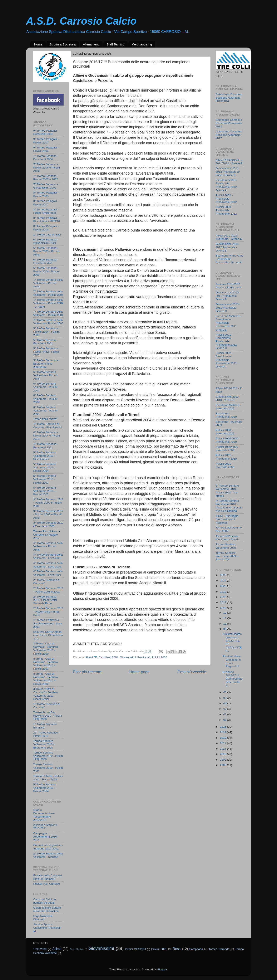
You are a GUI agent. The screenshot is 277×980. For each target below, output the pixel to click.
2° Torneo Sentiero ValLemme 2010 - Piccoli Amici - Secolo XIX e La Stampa (229, 506)
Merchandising (142, 44)
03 (225, 709)
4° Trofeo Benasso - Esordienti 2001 (46, 446)
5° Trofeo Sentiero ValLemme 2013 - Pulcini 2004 (45, 467)
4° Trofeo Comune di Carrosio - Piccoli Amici (48, 426)
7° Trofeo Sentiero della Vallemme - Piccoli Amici (48, 283)
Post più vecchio (192, 672)
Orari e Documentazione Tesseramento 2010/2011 (44, 815)
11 (225, 618)
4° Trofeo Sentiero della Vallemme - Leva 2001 (48, 573)
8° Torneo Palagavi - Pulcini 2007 (46, 203)
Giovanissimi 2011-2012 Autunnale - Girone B (228, 247)
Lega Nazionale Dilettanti (43, 918)
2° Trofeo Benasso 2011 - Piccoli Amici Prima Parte (48, 612)
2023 (223, 586)
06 (225, 692)
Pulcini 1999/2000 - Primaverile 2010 (228, 440)
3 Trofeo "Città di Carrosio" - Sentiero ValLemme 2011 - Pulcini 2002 (46, 679)
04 (225, 703)
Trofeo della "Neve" (45, 419)
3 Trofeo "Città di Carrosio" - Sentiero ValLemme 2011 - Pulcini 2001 (46, 664)
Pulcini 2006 (159, 657)
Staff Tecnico (115, 44)
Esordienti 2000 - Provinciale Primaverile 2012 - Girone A (227, 185)
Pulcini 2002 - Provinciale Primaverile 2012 (226, 199)
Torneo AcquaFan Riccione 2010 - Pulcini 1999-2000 (48, 716)
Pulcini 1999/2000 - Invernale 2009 (228, 448)
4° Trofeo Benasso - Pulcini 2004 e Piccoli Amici (47, 436)
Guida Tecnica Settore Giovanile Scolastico (47, 909)
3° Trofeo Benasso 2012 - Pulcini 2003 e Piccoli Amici (48, 514)
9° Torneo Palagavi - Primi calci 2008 (46, 132)
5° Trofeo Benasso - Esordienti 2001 (46, 342)
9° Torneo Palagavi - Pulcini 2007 (46, 141)
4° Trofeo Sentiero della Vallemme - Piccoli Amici (48, 546)
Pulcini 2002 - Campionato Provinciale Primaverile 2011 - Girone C (227, 360)
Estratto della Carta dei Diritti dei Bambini (48, 877)
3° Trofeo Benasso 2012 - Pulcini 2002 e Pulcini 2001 (48, 503)
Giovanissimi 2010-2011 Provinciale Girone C (228, 308)
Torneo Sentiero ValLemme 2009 (226, 546)
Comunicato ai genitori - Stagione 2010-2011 (48, 847)
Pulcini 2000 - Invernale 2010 (225, 432)
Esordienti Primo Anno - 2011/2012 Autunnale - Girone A (230, 259)
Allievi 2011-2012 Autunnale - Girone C (229, 237)
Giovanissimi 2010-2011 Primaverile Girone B (228, 296)
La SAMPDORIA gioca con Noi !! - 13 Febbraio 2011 (48, 635)
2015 (223, 727)
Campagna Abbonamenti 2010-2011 (46, 837)
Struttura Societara (63, 44)
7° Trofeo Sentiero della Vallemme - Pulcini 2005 (48, 293)
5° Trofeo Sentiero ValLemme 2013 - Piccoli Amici (45, 456)
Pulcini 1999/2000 (135, 949)
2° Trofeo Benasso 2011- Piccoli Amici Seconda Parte (45, 600)
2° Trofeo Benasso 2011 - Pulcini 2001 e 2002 (48, 590)
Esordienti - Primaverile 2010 (226, 415)
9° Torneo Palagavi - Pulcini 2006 (46, 149)
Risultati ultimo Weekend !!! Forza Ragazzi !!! (232, 662)
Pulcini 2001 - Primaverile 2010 (226, 457)
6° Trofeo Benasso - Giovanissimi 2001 (46, 241)
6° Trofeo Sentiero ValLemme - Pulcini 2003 (45, 411)
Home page (139, 672)
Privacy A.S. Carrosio (47, 884)
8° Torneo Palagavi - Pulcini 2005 (46, 194)
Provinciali (144, 657)
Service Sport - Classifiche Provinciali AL (47, 928)
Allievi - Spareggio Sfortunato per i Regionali (227, 519)
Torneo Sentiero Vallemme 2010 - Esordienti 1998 (44, 744)
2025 (223, 581)
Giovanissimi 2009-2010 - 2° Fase (228, 398)
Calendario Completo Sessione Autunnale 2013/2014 (229, 98)
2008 (223, 765)
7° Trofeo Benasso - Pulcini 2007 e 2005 (46, 178)
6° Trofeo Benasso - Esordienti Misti (46, 261)
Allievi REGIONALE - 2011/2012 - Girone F (229, 162)
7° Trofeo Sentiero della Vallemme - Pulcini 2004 (48, 313)
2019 (223, 592)
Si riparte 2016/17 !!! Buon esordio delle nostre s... (233, 679)
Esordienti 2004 (109, 657)
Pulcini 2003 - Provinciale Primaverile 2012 (226, 210)
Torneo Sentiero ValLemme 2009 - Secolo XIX (227, 556)
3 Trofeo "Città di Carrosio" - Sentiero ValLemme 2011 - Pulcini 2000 (46, 649)
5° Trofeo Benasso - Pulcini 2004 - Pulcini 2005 (46, 332)
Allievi (57, 949)
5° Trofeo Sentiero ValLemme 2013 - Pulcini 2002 (45, 491)
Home (38, 44)
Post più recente (87, 672)
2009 (223, 760)
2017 (223, 602)
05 (225, 698)
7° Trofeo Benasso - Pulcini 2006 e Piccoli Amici (47, 168)
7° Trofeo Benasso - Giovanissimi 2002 (46, 186)
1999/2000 (40, 949)
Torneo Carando (219, 949)
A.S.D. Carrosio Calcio (81, 21)
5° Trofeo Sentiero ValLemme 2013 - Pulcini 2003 (45, 479)
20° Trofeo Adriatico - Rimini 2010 (46, 734)
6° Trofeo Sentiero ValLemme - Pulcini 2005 (45, 387)
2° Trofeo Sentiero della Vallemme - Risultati (48, 855)
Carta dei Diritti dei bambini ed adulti (45, 901)
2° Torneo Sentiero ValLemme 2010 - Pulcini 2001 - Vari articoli (227, 491)
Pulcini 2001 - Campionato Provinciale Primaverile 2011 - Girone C (227, 341)
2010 (223, 754)
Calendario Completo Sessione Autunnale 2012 (229, 135)
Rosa (177, 949)
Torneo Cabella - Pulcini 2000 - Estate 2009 (48, 778)
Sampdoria (196, 949)
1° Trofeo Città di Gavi (47, 235)
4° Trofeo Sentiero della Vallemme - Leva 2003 (48, 556)
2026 (223, 575)
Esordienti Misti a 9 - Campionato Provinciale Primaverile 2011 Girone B (228, 323)
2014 (223, 732)
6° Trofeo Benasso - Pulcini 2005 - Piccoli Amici (46, 251)
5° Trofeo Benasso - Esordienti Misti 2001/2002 (46, 364)
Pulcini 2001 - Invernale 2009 (225, 465)
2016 (223, 608)
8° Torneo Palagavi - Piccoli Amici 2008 (46, 211)
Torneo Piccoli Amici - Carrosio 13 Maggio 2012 (47, 535)
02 (225, 714)
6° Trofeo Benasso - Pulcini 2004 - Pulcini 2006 (46, 271)
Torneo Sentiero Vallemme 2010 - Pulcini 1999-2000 (48, 756)
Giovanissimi (128, 657)
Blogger (162, 969)
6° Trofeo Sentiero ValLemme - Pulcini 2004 (45, 399)
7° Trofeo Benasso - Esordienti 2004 (46, 158)
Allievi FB (91, 657)
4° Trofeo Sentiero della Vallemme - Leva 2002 (48, 565)
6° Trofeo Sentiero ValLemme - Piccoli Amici (45, 375)
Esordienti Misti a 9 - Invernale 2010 (228, 407)
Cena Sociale (77, 949)
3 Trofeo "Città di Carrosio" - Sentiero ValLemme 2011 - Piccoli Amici (46, 694)
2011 (223, 749)
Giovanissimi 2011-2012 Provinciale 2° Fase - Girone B (228, 172)
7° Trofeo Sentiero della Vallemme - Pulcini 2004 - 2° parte (48, 303)
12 (225, 613)
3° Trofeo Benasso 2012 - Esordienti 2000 (48, 524)
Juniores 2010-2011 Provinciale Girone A (228, 286)
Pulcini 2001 (159, 949)
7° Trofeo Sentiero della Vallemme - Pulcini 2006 (48, 322)
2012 (223, 743)
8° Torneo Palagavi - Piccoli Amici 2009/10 (47, 220)
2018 (223, 597)
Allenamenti (91, 44)
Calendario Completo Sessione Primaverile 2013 (229, 123)
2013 (223, 738)
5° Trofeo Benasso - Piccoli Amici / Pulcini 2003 (46, 352)
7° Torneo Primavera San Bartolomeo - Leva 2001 (48, 623)
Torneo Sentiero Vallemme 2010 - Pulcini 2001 (48, 768)
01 (225, 720)
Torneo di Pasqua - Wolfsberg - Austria (228, 538)
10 (225, 624)
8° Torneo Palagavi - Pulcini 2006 (46, 228)
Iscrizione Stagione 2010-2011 (45, 827)
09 (225, 629)
